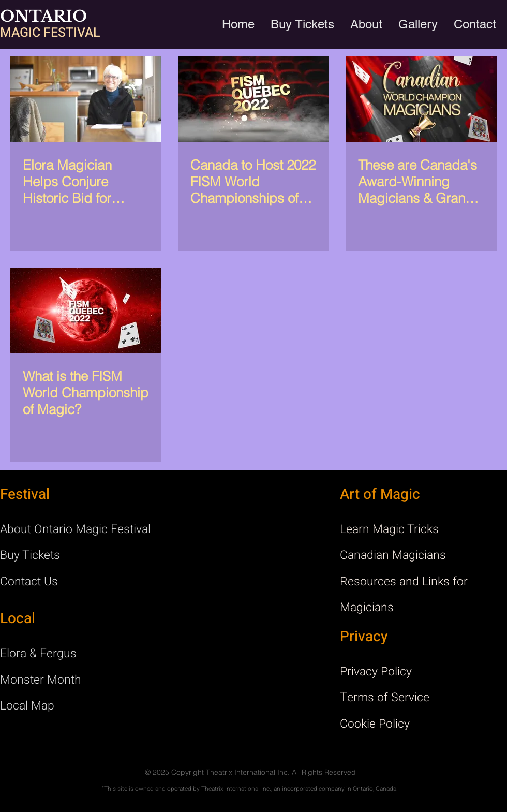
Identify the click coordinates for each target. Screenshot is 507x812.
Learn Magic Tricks (389, 529)
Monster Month (41, 680)
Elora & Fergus (38, 654)
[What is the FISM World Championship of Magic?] (86, 310)
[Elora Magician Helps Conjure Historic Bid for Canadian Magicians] (86, 99)
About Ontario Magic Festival (75, 529)
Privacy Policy (376, 672)
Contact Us (29, 582)
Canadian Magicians (393, 555)
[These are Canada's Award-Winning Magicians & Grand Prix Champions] (421, 99)
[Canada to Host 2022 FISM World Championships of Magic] (253, 99)
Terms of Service (385, 698)
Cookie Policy (375, 724)
